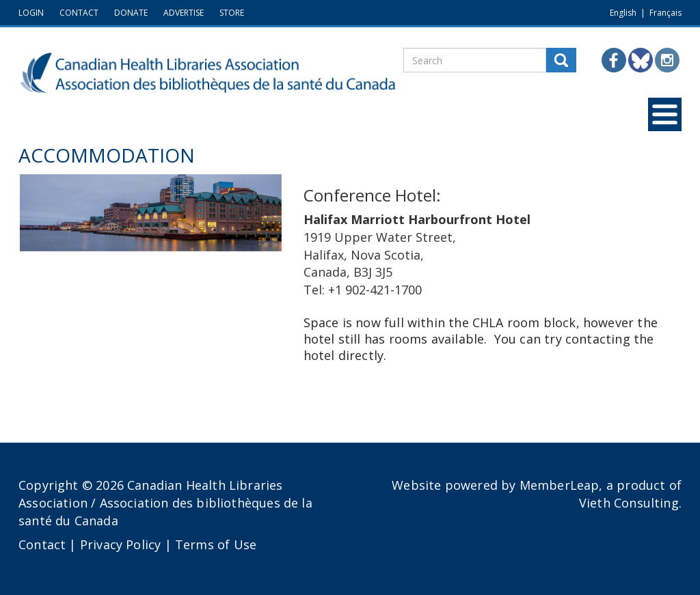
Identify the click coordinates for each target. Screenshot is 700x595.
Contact (42, 544)
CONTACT (79, 13)
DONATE (131, 13)
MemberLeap (560, 485)
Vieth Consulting (629, 503)
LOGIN (31, 13)
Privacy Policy (121, 544)
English (623, 13)
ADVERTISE (184, 13)
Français (665, 13)
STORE (232, 13)
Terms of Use (216, 544)
